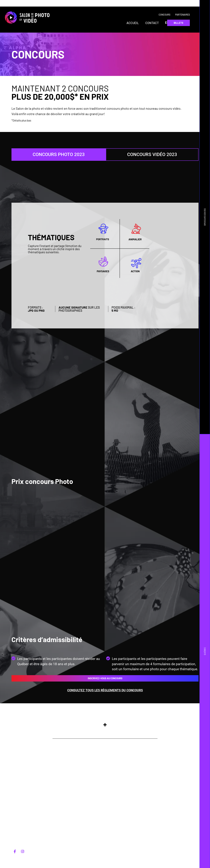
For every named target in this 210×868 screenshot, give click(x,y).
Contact (152, 23)
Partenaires (183, 15)
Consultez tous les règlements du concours (105, 690)
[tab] (59, 155)
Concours (164, 15)
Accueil (133, 23)
